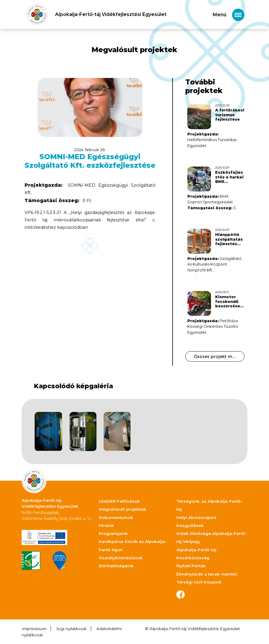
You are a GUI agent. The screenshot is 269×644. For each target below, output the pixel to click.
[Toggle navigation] (229, 15)
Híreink (107, 525)
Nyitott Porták (191, 566)
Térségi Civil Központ (199, 582)
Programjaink (113, 533)
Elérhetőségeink (116, 566)
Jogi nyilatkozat (71, 629)
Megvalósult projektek (123, 509)
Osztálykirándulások (121, 558)
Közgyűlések (190, 525)
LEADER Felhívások (119, 501)
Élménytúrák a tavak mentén (207, 574)
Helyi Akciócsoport (196, 517)
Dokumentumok (116, 517)
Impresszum (34, 629)
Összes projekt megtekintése (219, 357)
